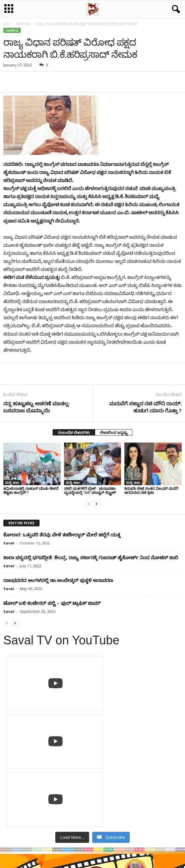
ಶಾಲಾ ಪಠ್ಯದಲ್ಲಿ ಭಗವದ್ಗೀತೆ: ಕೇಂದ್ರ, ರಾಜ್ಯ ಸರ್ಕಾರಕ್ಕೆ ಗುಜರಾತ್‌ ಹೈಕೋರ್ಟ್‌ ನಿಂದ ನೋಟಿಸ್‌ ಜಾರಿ (91, 557)
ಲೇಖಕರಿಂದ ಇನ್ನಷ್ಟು (114, 432)
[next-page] (97, 504)
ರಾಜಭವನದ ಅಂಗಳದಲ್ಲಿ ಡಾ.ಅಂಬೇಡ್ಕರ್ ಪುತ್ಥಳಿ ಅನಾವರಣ (58, 580)
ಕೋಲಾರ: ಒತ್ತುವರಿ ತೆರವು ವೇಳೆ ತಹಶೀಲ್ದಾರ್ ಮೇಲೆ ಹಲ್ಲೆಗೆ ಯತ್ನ (62, 535)
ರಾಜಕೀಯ (23, 23)
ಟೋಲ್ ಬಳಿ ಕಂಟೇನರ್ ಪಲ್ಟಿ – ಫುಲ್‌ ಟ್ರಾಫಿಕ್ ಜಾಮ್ (52, 603)
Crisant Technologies (116, 860)
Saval (9, 543)
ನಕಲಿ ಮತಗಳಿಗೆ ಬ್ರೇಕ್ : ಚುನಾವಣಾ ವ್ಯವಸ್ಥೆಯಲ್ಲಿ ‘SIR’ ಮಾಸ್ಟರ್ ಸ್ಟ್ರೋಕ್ (90, 490)
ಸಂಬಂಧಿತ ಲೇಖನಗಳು (74, 432)
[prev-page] (88, 504)
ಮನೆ (7, 23)
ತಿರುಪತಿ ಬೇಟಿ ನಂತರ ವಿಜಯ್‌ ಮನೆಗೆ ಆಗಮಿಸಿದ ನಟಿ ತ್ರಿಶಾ (151, 490)
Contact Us (103, 842)
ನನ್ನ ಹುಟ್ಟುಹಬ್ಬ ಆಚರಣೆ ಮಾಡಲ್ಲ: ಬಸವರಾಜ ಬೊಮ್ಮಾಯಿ (37, 407)
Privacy (79, 842)
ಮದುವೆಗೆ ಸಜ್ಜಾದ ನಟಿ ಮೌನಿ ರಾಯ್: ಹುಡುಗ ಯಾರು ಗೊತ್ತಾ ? (145, 407)
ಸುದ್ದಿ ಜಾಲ (12, 482)
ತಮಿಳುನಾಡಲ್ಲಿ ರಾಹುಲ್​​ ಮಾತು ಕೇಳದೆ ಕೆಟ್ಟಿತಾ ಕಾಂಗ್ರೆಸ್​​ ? (31, 490)
